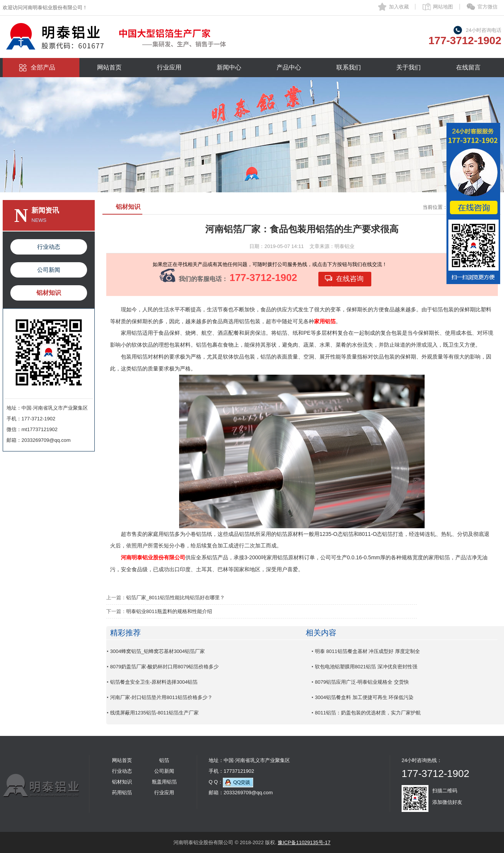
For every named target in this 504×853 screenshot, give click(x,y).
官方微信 (488, 7)
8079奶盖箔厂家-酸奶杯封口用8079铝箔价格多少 (164, 667)
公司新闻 (49, 270)
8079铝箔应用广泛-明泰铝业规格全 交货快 (362, 682)
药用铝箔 (122, 793)
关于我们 (408, 67)
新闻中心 (229, 67)
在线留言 (468, 67)
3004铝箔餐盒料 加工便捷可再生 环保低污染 (364, 697)
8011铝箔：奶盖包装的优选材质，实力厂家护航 (368, 713)
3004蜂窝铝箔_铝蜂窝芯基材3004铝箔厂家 (157, 651)
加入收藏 (399, 7)
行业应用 (169, 67)
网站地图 (443, 7)
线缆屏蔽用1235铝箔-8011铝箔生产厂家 (154, 713)
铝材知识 (49, 293)
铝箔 (164, 760)
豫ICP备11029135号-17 (304, 842)
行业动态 (49, 247)
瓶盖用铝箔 (164, 782)
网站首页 (109, 67)
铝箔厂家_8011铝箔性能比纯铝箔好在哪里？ (175, 598)
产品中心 (289, 67)
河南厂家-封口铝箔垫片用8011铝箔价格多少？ (161, 697)
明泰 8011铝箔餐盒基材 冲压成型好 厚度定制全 (367, 651)
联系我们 (349, 67)
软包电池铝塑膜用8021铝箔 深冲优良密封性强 (366, 667)
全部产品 (43, 67)
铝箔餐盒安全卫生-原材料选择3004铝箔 (154, 682)
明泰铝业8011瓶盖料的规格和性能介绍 (169, 611)
